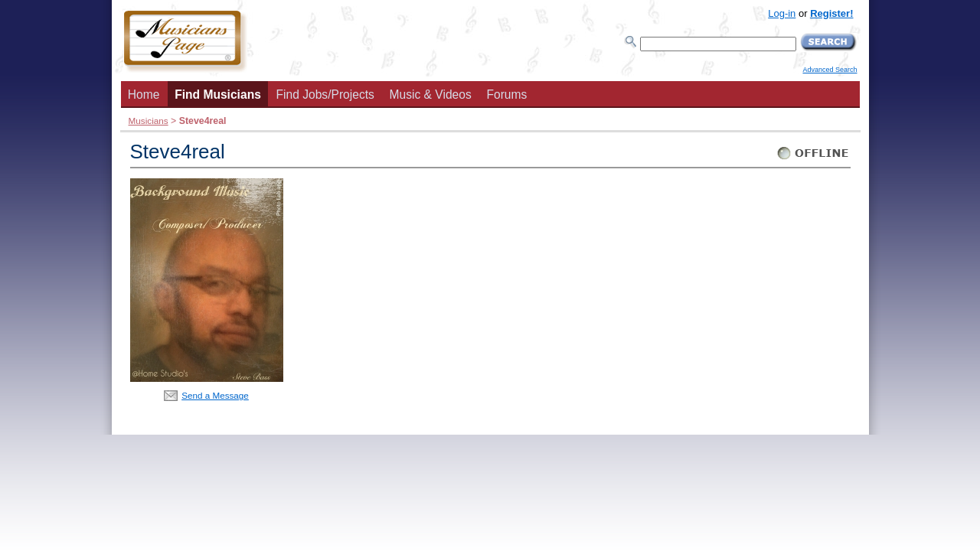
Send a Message (215, 395)
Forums (506, 95)
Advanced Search (830, 70)
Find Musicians (218, 95)
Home (144, 95)
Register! (831, 13)
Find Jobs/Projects (325, 95)
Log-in (782, 13)
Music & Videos (431, 95)
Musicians (149, 121)
